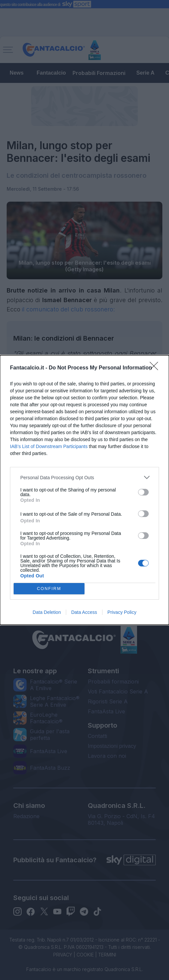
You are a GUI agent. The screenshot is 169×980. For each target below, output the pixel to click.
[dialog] (84, 490)
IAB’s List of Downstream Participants (49, 446)
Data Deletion (47, 612)
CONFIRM (49, 589)
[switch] (143, 492)
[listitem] (84, 477)
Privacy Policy (122, 612)
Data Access (84, 612)
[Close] (156, 368)
